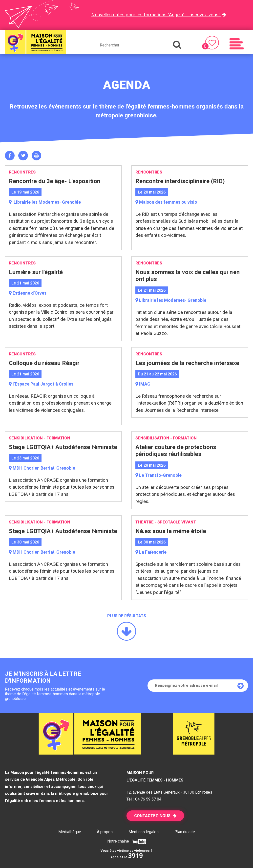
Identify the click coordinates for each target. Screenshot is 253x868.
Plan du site (185, 832)
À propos (105, 832)
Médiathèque (70, 832)
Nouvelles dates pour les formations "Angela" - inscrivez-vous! (156, 15)
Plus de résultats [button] (127, 616)
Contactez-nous (152, 816)
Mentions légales (144, 832)
